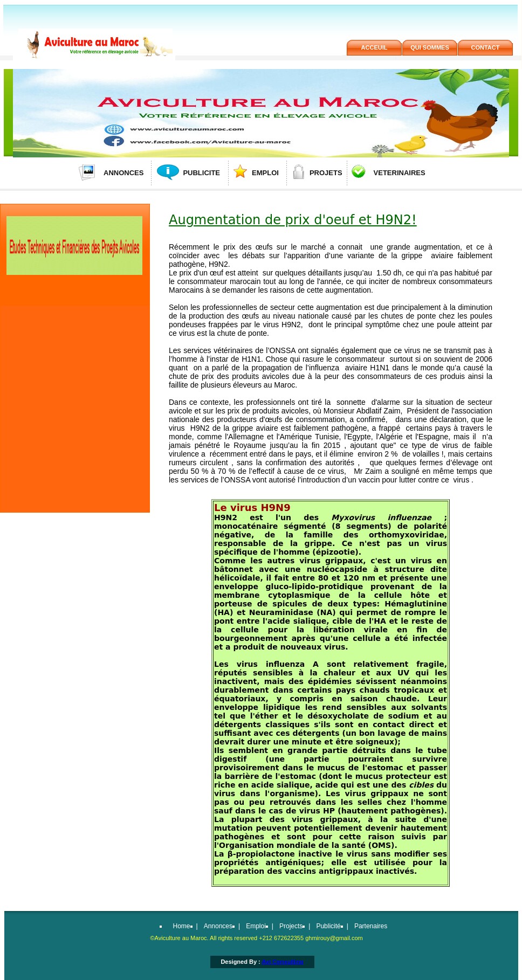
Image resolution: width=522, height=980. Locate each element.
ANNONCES (123, 173)
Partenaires (371, 926)
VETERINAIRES (400, 173)
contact (486, 47)
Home (182, 926)
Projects (291, 926)
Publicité (328, 926)
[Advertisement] (74, 383)
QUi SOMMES (430, 47)
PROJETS (326, 173)
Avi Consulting (282, 962)
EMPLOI (265, 173)
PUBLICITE (201, 173)
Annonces (218, 926)
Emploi (256, 926)
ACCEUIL (375, 47)
